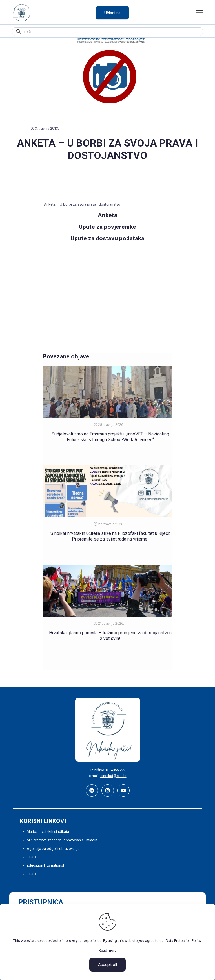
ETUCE (33, 857)
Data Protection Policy (183, 941)
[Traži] (108, 32)
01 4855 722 (116, 770)
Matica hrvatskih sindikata (48, 832)
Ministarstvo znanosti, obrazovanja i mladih (62, 840)
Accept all (108, 964)
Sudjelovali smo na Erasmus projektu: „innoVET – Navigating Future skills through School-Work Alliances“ (110, 437)
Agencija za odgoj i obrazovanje (53, 849)
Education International (45, 865)
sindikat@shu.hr (113, 776)
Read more (108, 950)
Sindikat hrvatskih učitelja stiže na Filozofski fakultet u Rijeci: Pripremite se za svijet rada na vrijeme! (110, 536)
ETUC (32, 874)
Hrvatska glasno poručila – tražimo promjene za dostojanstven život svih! (110, 636)
